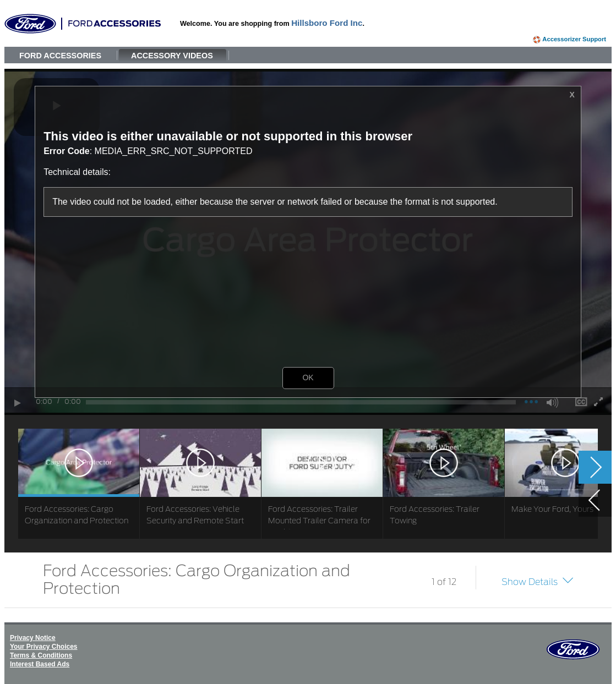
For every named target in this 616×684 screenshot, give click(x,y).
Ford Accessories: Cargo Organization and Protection (197, 578)
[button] (591, 262)
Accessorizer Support (574, 39)
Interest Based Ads (40, 664)
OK (308, 377)
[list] (308, 484)
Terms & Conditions (41, 655)
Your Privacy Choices (44, 647)
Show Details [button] (530, 582)
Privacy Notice (33, 638)
